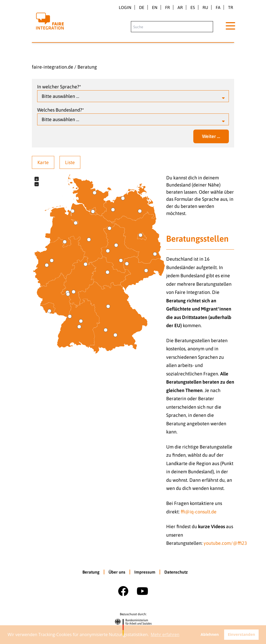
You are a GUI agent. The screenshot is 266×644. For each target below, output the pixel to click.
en (155, 7)
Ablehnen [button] (210, 634)
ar (180, 7)
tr (231, 7)
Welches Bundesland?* (61, 110)
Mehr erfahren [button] (165, 635)
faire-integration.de (53, 67)
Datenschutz (176, 572)
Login (125, 7)
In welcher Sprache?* (59, 87)
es (193, 7)
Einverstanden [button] (242, 634)
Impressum (145, 572)
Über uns (117, 572)
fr (168, 7)
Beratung (87, 67)
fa (218, 7)
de (142, 7)
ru (205, 7)
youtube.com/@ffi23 (225, 543)
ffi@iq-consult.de (199, 512)
